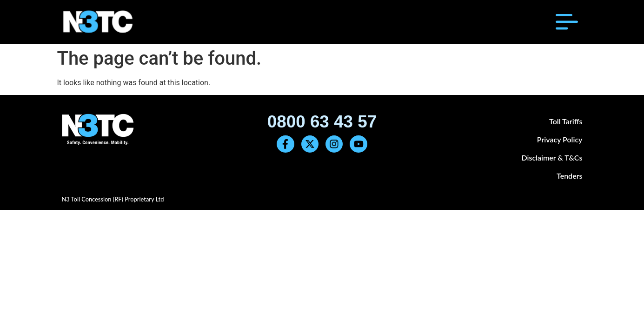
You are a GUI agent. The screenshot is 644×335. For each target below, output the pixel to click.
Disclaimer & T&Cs (552, 157)
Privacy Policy (560, 139)
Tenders (569, 176)
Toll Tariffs (566, 121)
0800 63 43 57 (322, 122)
